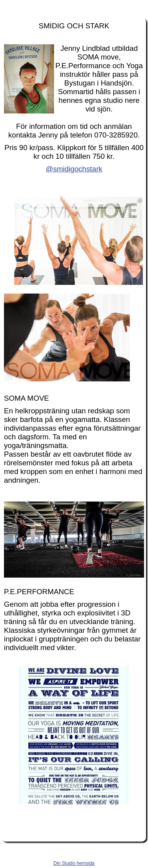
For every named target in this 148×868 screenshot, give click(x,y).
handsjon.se (74, 7)
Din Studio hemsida (74, 863)
